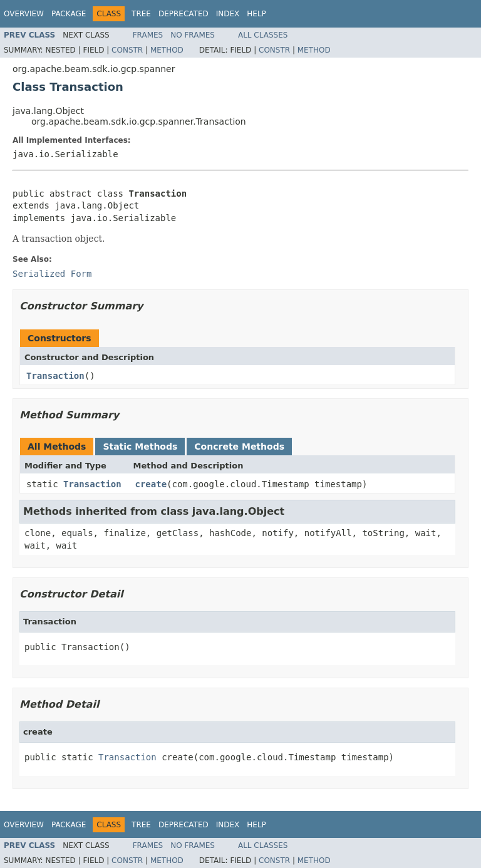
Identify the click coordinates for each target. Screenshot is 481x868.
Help (256, 14)
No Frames (193, 35)
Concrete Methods (239, 447)
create (151, 484)
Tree (141, 14)
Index (228, 14)
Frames (148, 35)
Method (167, 50)
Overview (24, 14)
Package (69, 14)
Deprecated (184, 14)
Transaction (55, 376)
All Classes (263, 35)
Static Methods (140, 447)
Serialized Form (52, 274)
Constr (127, 50)
